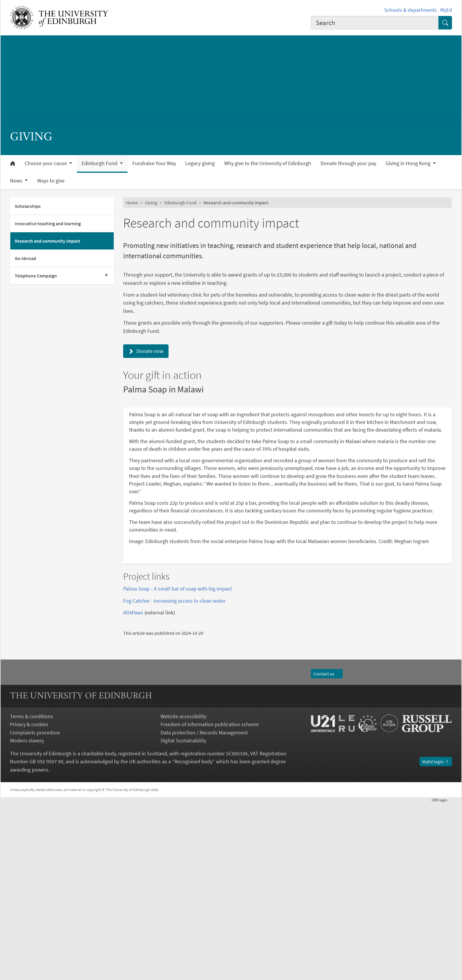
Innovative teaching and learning (48, 223)
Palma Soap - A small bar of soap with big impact (178, 766)
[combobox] (375, 23)
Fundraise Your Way (154, 163)
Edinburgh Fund (180, 203)
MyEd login (436, 938)
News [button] (17, 181)
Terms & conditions (32, 893)
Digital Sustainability (183, 918)
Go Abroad (25, 258)
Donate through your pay (348, 163)
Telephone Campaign (36, 276)
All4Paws (133, 789)
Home (132, 203)
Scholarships (28, 206)
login (442, 977)
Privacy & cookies (29, 901)
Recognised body (193, 939)
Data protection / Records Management (204, 909)
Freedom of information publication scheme (210, 901)
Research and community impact (47, 241)
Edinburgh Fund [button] (100, 163)
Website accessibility (183, 893)
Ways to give (51, 181)
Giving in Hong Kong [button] (409, 163)
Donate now (146, 351)
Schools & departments (410, 10)
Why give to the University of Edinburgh (268, 163)
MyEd (446, 10)
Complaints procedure (35, 909)
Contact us (327, 851)
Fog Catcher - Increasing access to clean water (174, 778)
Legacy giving (200, 163)
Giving (151, 203)
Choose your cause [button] (46, 163)
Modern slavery (27, 918)
